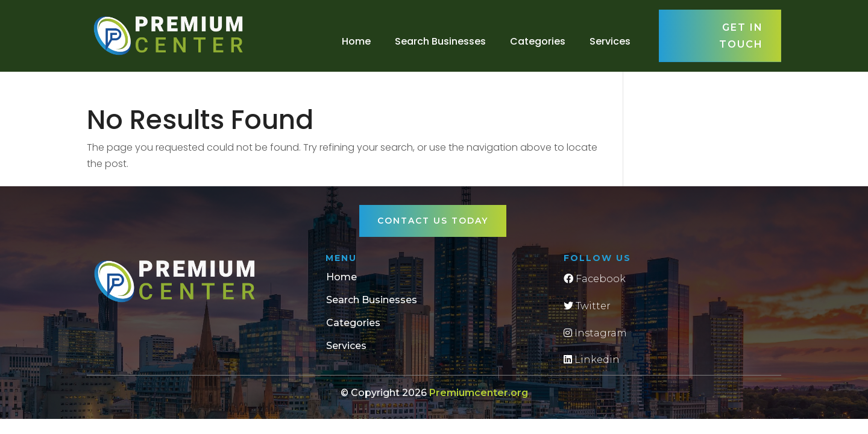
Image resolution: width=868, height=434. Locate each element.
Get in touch (741, 36)
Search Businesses (440, 41)
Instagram (595, 333)
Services (610, 41)
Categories (538, 41)
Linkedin (592, 360)
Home (356, 41)
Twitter (587, 306)
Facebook (595, 279)
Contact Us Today (433, 221)
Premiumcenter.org (479, 393)
